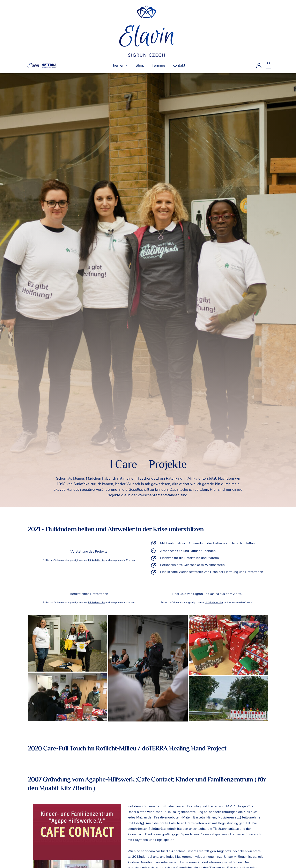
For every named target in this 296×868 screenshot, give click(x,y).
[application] (126, 65)
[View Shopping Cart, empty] (269, 65)
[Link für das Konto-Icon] (259, 66)
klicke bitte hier (97, 560)
